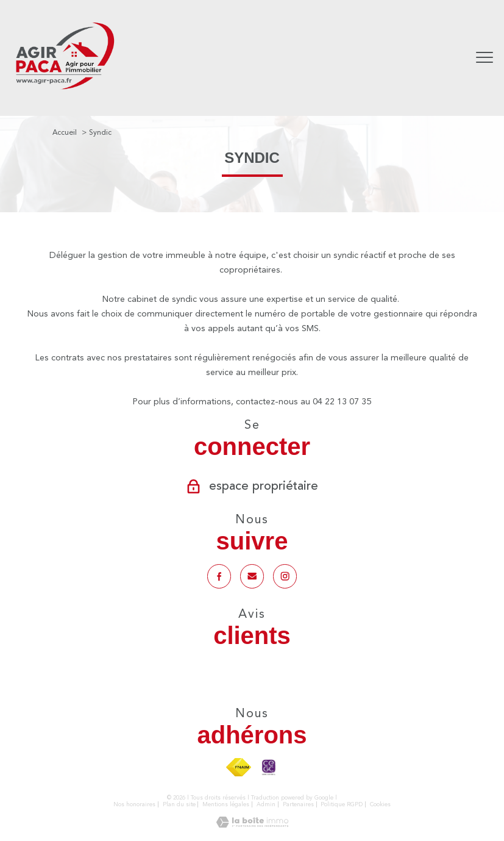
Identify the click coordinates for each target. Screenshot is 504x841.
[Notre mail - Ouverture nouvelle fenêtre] (252, 576)
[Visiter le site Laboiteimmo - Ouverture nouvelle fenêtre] (252, 825)
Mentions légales (226, 805)
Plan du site (179, 805)
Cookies (380, 805)
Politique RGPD (342, 805)
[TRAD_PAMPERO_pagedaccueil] (65, 91)
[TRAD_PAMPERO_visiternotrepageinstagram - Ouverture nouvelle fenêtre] (285, 576)
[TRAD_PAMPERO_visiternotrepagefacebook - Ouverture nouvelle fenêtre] (219, 576)
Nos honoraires (134, 805)
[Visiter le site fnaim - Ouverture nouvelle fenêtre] (239, 768)
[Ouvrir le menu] (484, 58)
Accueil (65, 132)
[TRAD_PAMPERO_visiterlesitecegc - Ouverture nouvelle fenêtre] (269, 768)
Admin (266, 805)
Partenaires (298, 805)
